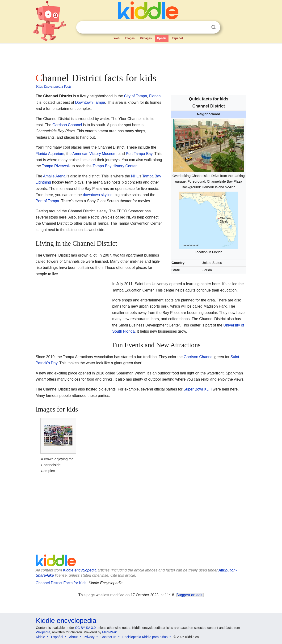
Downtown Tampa (90, 102)
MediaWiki (110, 632)
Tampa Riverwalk (56, 166)
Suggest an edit (189, 595)
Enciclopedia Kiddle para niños (145, 637)
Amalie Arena (54, 176)
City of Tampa (136, 96)
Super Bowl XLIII (198, 389)
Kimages (146, 38)
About (74, 637)
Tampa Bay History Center (114, 166)
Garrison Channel (67, 125)
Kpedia (162, 38)
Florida (155, 96)
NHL (135, 176)
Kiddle (40, 637)
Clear (204, 27)
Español (177, 38)
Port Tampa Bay (139, 154)
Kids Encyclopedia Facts (54, 86)
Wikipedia (43, 632)
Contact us (108, 637)
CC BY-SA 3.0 (85, 628)
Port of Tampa (47, 201)
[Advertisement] (141, 57)
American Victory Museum (94, 154)
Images (130, 38)
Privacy (89, 637)
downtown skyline (98, 195)
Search (214, 27)
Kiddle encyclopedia (80, 570)
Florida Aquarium (50, 154)
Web (117, 38)
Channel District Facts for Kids (61, 583)
